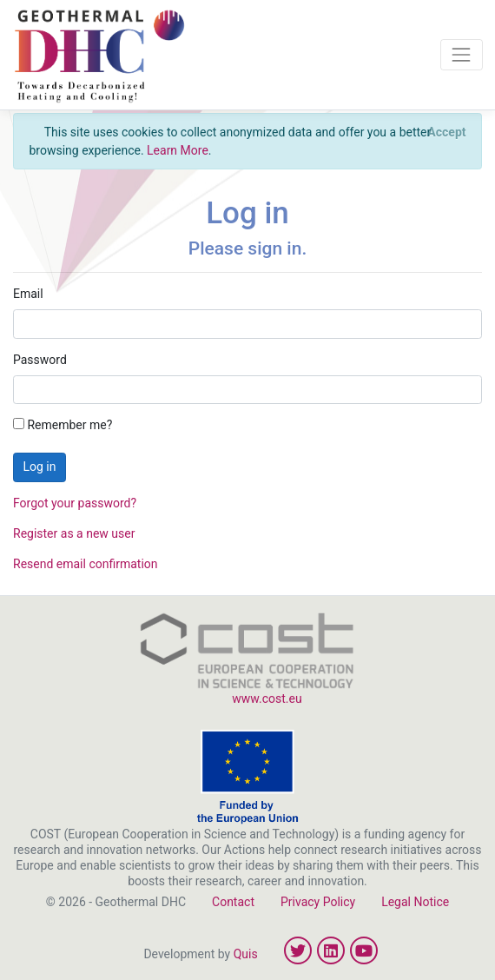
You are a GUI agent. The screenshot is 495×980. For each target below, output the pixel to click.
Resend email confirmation (86, 564)
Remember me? (63, 425)
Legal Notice (415, 902)
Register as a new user (74, 533)
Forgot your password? (75, 503)
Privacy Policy (318, 902)
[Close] (447, 132)
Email (28, 294)
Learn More (178, 150)
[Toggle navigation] (462, 54)
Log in (40, 467)
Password (40, 360)
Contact (233, 902)
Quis (246, 954)
